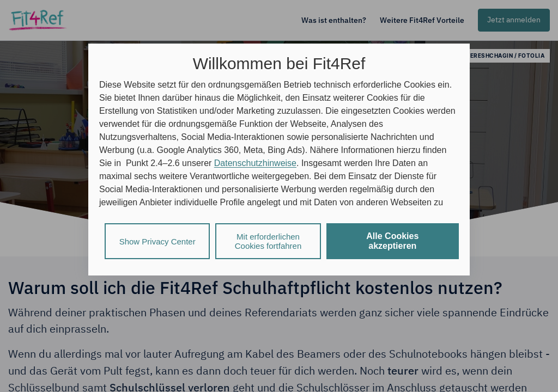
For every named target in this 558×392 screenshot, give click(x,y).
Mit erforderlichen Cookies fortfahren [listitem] (268, 241)
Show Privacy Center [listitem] (157, 241)
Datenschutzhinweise (255, 163)
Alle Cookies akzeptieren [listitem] (392, 241)
